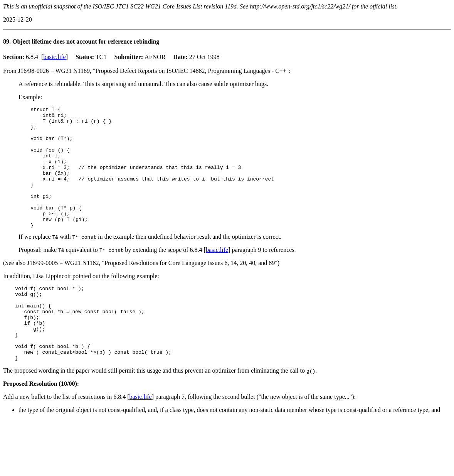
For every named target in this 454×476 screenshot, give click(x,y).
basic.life (54, 57)
